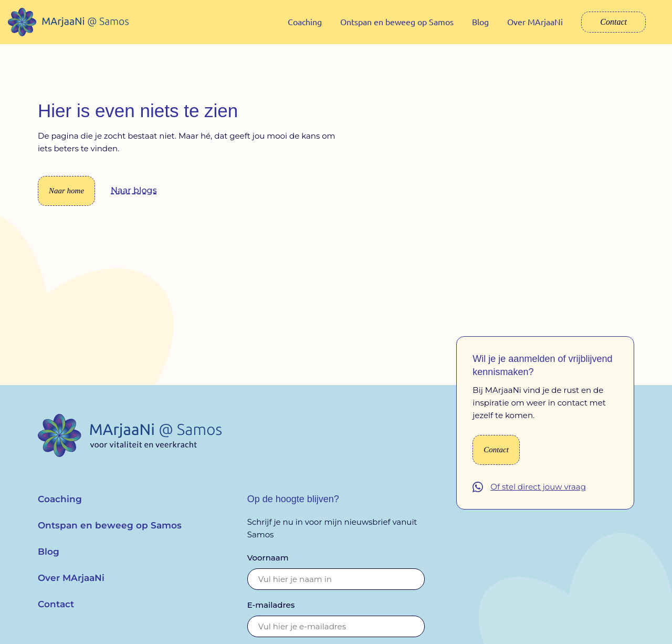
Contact (613, 22)
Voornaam (268, 565)
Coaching (305, 22)
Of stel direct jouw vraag (538, 495)
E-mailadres (271, 612)
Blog (480, 22)
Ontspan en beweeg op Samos (397, 22)
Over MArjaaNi (535, 22)
